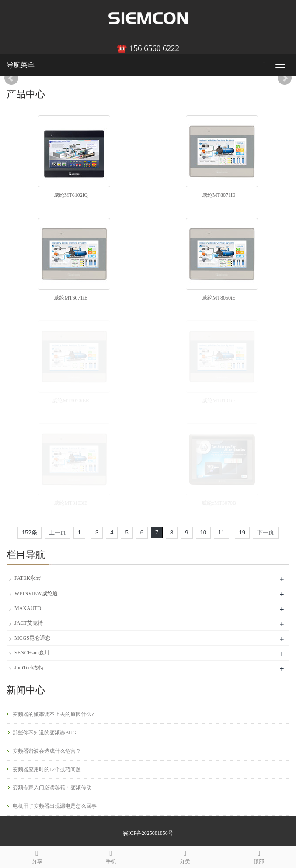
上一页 (57, 532)
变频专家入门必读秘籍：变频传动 (52, 788)
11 (221, 532)
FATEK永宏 (28, 578)
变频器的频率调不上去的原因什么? (53, 714)
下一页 (266, 532)
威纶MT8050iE (219, 298)
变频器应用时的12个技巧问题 (47, 769)
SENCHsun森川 (32, 653)
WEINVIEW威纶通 (36, 593)
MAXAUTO (28, 608)
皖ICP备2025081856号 (148, 833)
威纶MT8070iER (71, 400)
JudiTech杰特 (29, 668)
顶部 (259, 856)
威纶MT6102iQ (71, 195)
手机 (111, 856)
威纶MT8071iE (219, 195)
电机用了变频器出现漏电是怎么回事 (55, 806)
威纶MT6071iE (71, 298)
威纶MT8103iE (71, 503)
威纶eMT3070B (219, 503)
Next (285, 78)
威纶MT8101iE (219, 400)
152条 (30, 532)
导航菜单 (21, 65)
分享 (37, 856)
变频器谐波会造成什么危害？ (47, 751)
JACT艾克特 (29, 623)
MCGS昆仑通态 (32, 638)
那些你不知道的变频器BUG (44, 733)
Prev (11, 78)
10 (203, 532)
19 (242, 532)
